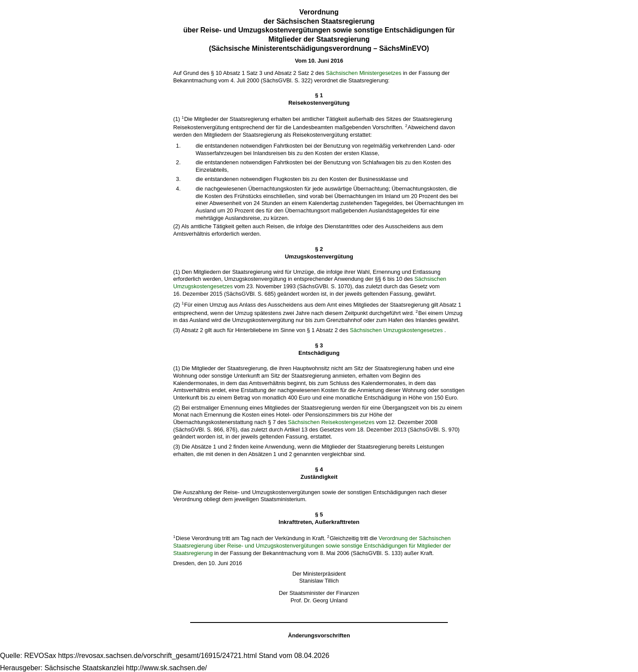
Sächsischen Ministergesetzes (364, 73)
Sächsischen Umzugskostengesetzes (397, 330)
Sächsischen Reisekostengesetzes (331, 422)
